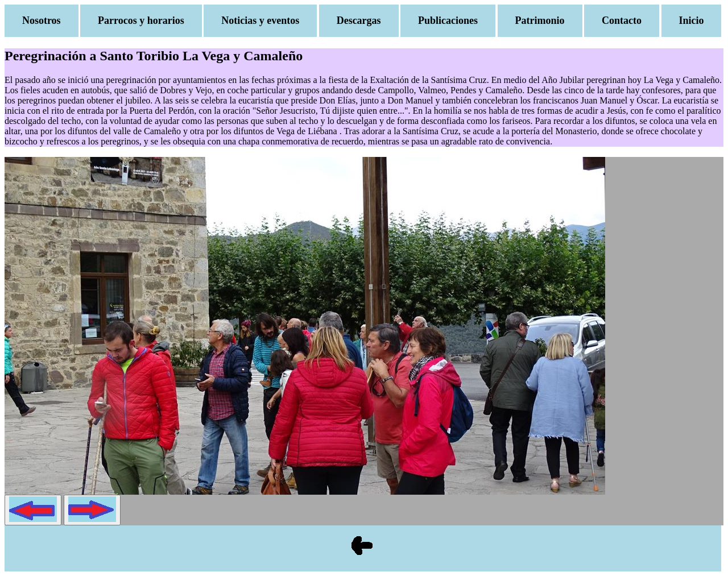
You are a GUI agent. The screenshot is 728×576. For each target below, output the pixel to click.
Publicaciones (448, 20)
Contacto (622, 20)
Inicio (692, 20)
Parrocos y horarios (141, 20)
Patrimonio (540, 20)
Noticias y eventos (260, 20)
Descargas (359, 20)
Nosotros (42, 20)
